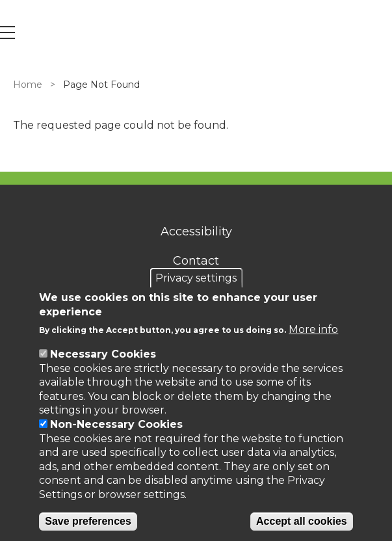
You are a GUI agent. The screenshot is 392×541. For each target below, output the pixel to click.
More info (313, 329)
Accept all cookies (302, 521)
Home (28, 85)
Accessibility (196, 231)
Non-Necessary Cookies (116, 424)
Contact (196, 261)
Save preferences (88, 521)
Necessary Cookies (103, 354)
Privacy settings (196, 278)
